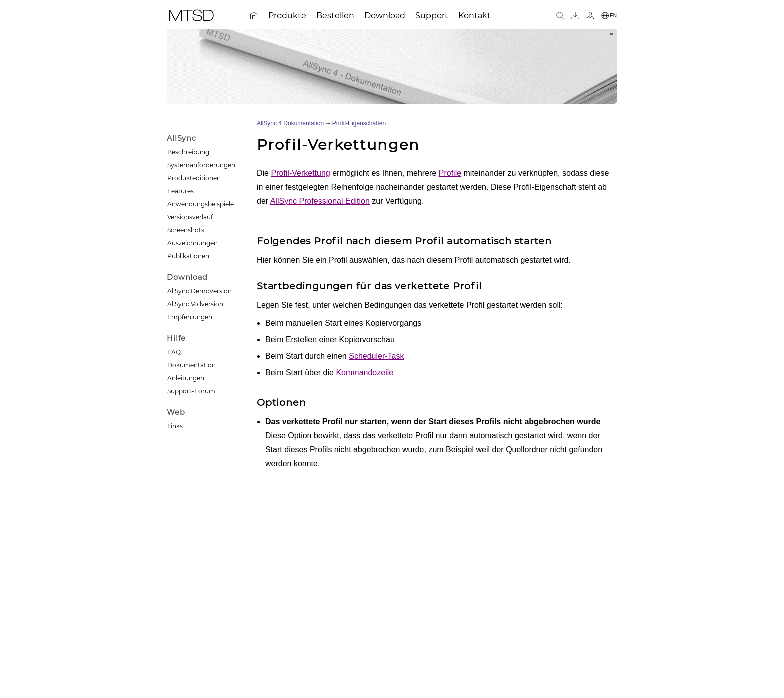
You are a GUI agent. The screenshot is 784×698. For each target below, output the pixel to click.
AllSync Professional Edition (320, 201)
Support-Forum (191, 391)
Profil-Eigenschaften (359, 123)
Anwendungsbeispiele (201, 204)
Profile (450, 173)
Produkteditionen (194, 178)
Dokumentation (192, 365)
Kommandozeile (365, 373)
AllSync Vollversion (195, 304)
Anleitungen (186, 378)
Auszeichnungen (193, 243)
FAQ (174, 352)
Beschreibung (188, 152)
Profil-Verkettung (300, 173)
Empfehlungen (190, 317)
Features (181, 191)
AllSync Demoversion (200, 291)
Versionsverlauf (190, 217)
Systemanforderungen (201, 165)
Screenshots (186, 230)
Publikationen (188, 256)
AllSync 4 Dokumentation (290, 123)
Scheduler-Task (376, 356)
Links (175, 426)
